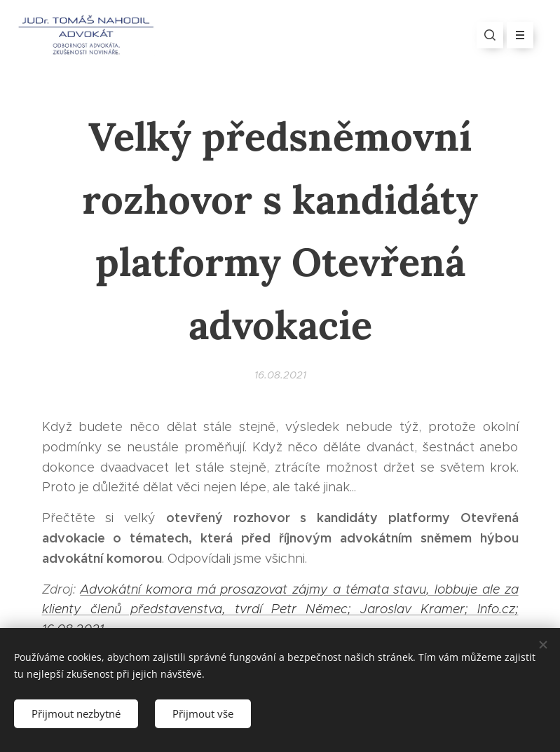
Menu (515, 35)
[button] (490, 35)
